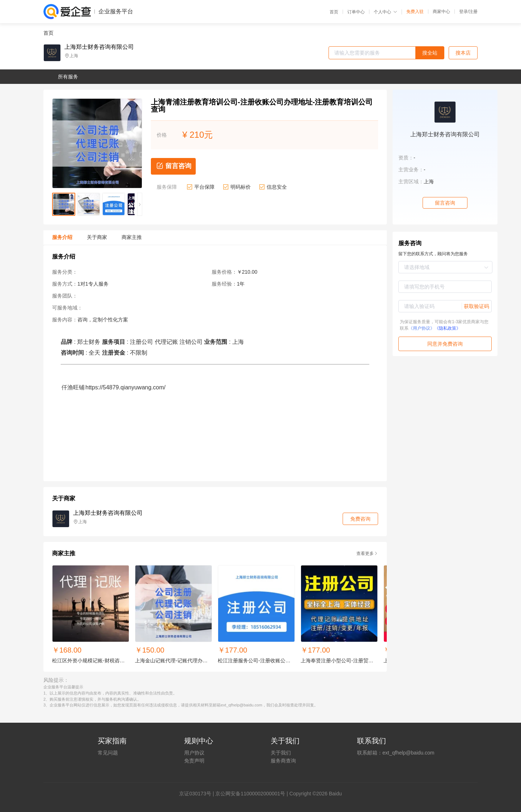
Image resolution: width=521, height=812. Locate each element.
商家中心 (441, 12)
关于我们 (281, 753)
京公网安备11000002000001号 (250, 794)
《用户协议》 (422, 328)
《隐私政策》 (448, 328)
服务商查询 (283, 761)
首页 (334, 12)
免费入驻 (415, 12)
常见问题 (108, 753)
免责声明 (194, 761)
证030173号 (198, 794)
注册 (473, 12)
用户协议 (194, 753)
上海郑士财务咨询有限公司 (99, 47)
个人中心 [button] (386, 12)
